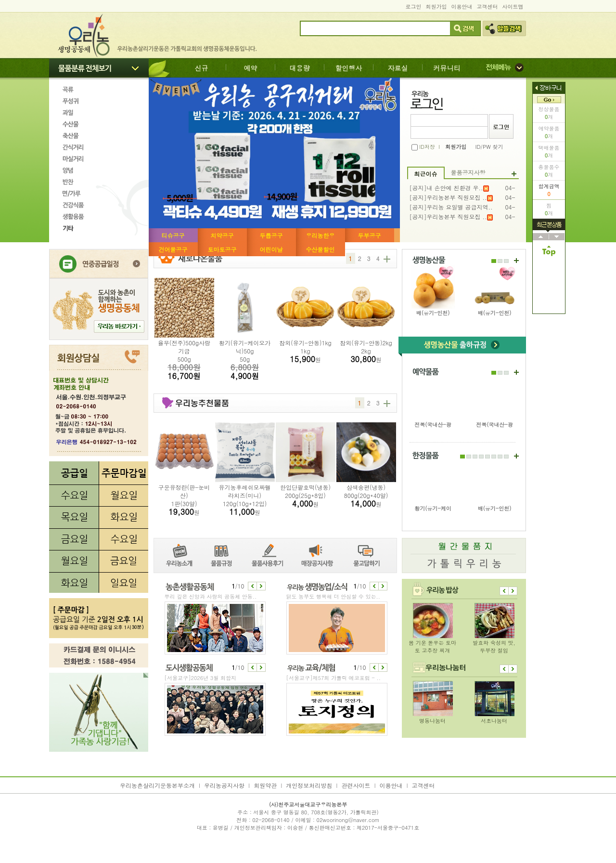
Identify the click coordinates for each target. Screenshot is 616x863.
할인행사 (349, 68)
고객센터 (488, 7)
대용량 (300, 68)
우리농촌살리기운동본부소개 (157, 785)
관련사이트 (356, 785)
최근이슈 (426, 174)
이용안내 (462, 7)
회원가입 (436, 7)
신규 (202, 68)
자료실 (398, 68)
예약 (251, 68)
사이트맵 (513, 7)
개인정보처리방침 (309, 785)
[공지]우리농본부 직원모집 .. (451, 197)
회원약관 (265, 785)
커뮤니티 (447, 68)
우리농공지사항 (224, 785)
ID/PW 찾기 (489, 147)
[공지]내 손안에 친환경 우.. (449, 188)
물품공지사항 (468, 172)
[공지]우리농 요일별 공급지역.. (451, 207)
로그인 (414, 7)
